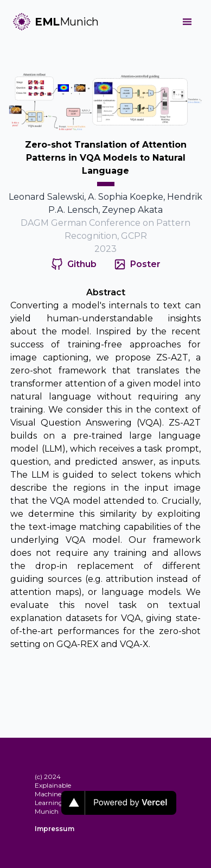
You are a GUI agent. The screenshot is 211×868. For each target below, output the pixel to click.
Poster (145, 264)
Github (82, 264)
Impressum (48, 829)
